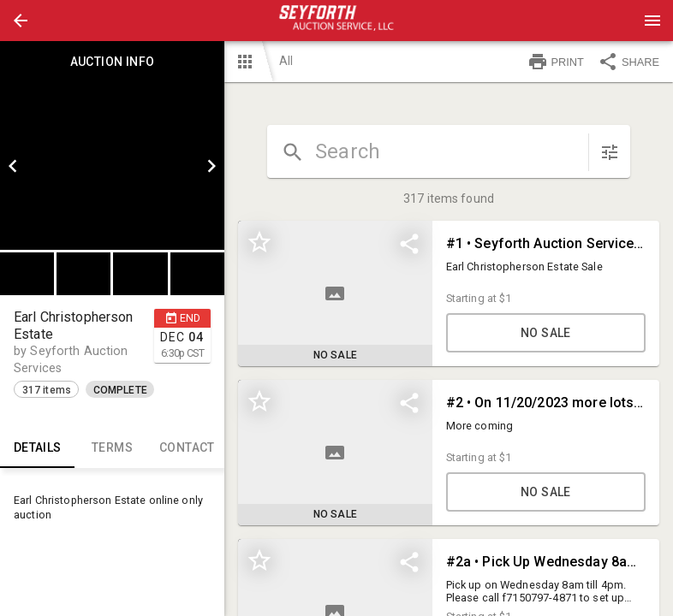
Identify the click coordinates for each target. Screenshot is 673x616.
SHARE (628, 62)
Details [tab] (37, 447)
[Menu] (652, 21)
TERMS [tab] (112, 447)
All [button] (286, 61)
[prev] (13, 166)
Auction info (112, 62)
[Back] (21, 21)
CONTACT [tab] (187, 447)
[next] (211, 166)
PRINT (556, 62)
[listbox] (112, 166)
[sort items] (610, 152)
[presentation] (336, 21)
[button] (21, 21)
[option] (112, 166)
